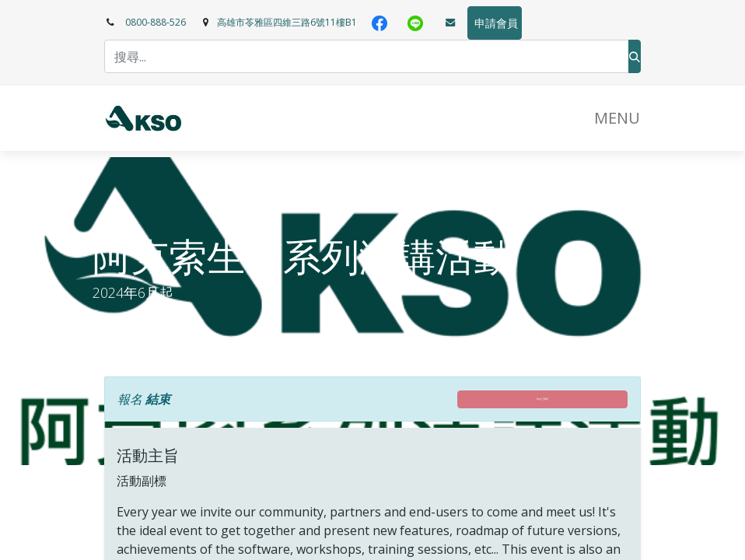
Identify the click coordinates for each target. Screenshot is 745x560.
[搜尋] (635, 56)
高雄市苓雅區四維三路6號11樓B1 (287, 22)
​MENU (617, 118)
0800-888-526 (156, 22)
